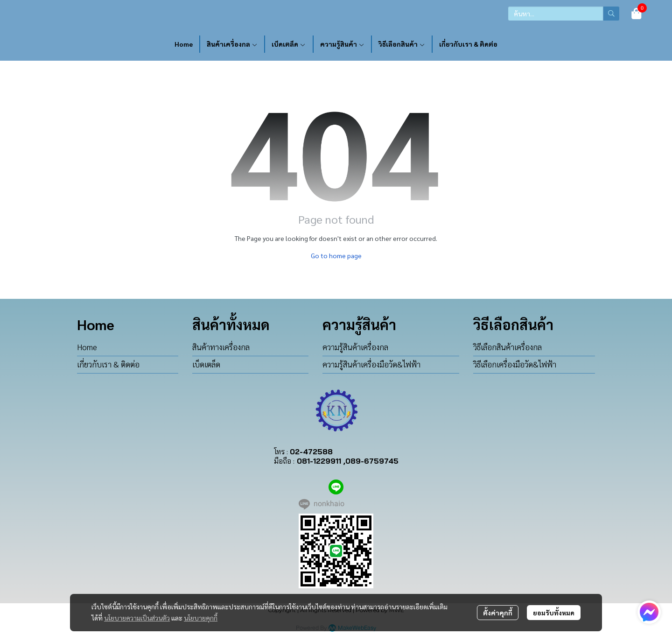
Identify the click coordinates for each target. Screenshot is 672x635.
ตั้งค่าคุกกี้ (498, 613)
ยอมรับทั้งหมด (554, 613)
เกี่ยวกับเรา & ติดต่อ (108, 364)
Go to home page (336, 255)
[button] (564, 14)
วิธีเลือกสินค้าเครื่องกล (507, 347)
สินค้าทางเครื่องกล (221, 347)
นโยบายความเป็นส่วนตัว (137, 618)
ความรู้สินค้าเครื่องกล (355, 347)
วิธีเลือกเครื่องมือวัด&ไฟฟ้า (515, 364)
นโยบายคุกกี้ (201, 618)
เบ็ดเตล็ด (206, 364)
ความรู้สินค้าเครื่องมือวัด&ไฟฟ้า (371, 364)
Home (87, 347)
